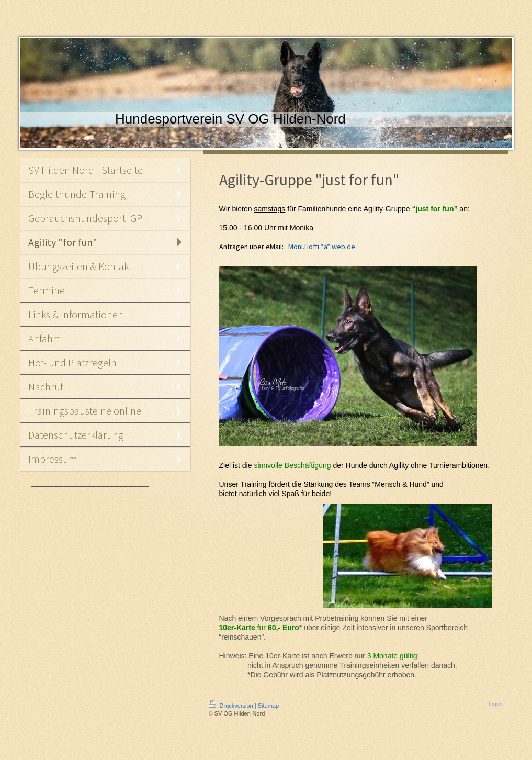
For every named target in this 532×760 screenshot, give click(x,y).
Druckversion (232, 706)
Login (496, 704)
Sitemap (268, 706)
